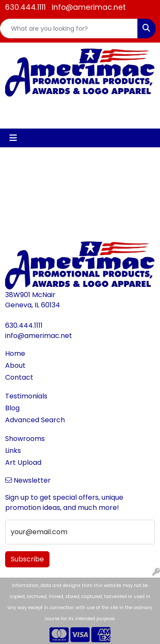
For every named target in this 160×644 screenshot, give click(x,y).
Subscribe (27, 559)
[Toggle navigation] (13, 138)
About (15, 365)
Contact (19, 377)
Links (13, 451)
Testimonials (26, 396)
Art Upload (23, 462)
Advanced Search (35, 420)
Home (15, 353)
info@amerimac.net (89, 7)
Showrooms (25, 439)
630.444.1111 (25, 7)
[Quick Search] (69, 29)
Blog (12, 408)
